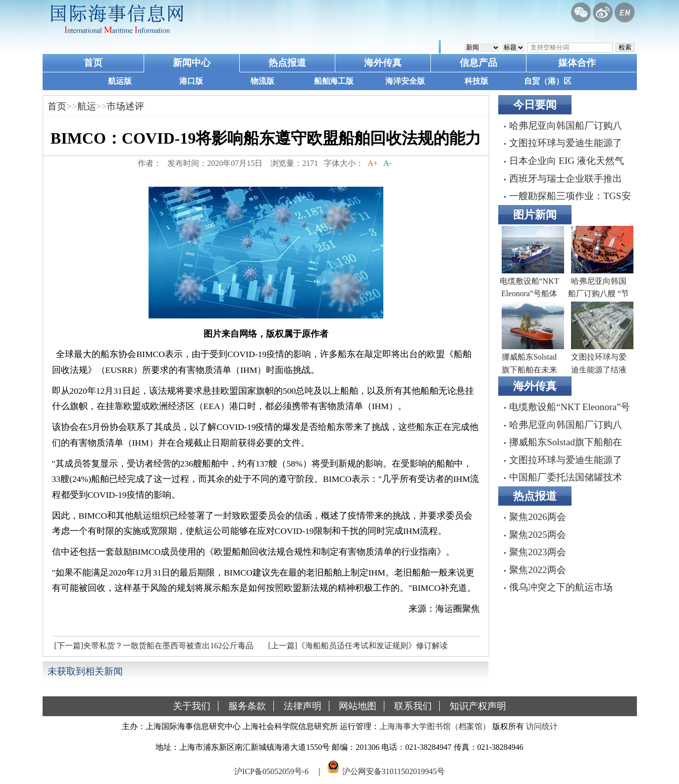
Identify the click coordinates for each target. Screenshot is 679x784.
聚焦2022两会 (537, 570)
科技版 (476, 81)
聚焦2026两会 (537, 517)
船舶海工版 (334, 81)
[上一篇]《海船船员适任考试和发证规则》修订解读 (358, 646)
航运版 (120, 81)
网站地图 (358, 706)
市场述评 (125, 106)
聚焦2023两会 (537, 552)
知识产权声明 (478, 706)
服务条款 (247, 706)
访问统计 (542, 726)
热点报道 (287, 63)
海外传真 (383, 63)
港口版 (191, 81)
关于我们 (192, 706)
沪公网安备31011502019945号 (393, 771)
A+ (373, 163)
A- (388, 163)
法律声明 (303, 706)
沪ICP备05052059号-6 (271, 771)
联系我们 (413, 706)
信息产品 (478, 63)
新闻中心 (192, 63)
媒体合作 (577, 63)
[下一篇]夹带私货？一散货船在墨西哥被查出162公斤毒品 (154, 646)
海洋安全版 (405, 81)
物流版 (262, 81)
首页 (93, 63)
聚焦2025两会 (537, 535)
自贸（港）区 (548, 81)
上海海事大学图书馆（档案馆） (435, 726)
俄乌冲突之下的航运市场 (561, 587)
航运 (87, 106)
